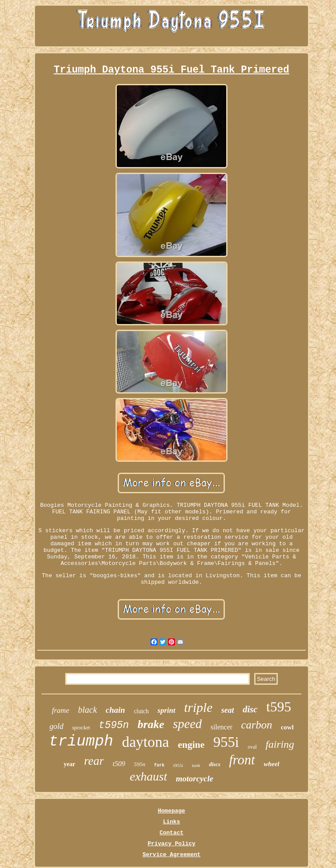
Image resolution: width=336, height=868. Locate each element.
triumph (81, 742)
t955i (178, 765)
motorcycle (194, 779)
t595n (114, 725)
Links (171, 822)
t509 (119, 764)
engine (191, 744)
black (87, 710)
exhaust (148, 776)
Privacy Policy (171, 844)
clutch (141, 711)
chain (115, 710)
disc (250, 709)
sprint (166, 710)
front (242, 760)
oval (252, 747)
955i (226, 742)
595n (140, 764)
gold (56, 726)
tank (196, 765)
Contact (172, 833)
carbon (257, 725)
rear (94, 761)
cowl (287, 727)
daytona (146, 742)
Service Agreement (172, 855)
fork (159, 765)
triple (198, 707)
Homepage (171, 811)
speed (187, 724)
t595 (279, 707)
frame (61, 710)
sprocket (81, 728)
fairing (280, 744)
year (70, 764)
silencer (221, 727)
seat (228, 710)
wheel (272, 764)
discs (214, 764)
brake (151, 724)
